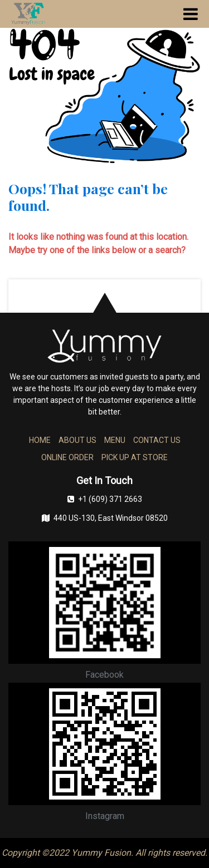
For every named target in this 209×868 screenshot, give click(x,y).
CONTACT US (157, 440)
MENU (115, 440)
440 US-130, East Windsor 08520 (105, 518)
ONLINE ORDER (67, 457)
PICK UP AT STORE (135, 457)
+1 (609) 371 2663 (105, 499)
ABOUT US (77, 440)
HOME (40, 440)
